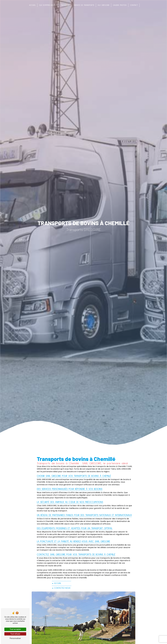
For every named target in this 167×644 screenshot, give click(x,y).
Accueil (32, 5)
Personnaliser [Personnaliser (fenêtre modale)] (15, 638)
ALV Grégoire (104, 5)
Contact (134, 5)
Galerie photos (120, 5)
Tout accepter (15, 629)
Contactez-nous (61, 588)
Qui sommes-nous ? (48, 5)
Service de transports (84, 5)
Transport (66, 5)
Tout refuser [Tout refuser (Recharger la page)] (15, 634)
